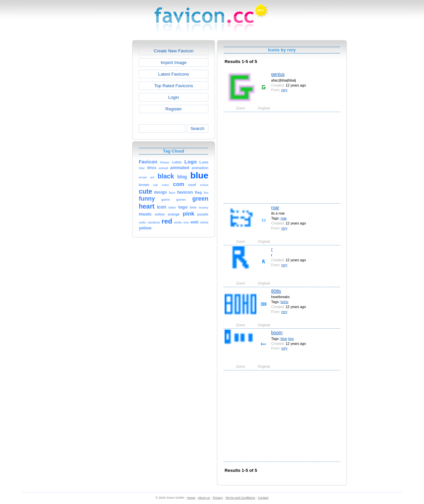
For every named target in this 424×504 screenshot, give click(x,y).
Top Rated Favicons (173, 86)
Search (197, 128)
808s (276, 291)
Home (191, 498)
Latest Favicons (174, 74)
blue (284, 339)
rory (284, 90)
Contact (263, 498)
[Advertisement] (104, 140)
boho (285, 302)
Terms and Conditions (240, 498)
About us (204, 498)
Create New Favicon (174, 51)
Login (174, 97)
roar (275, 208)
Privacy (218, 498)
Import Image (174, 63)
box (291, 339)
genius (278, 74)
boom (277, 333)
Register (173, 109)
